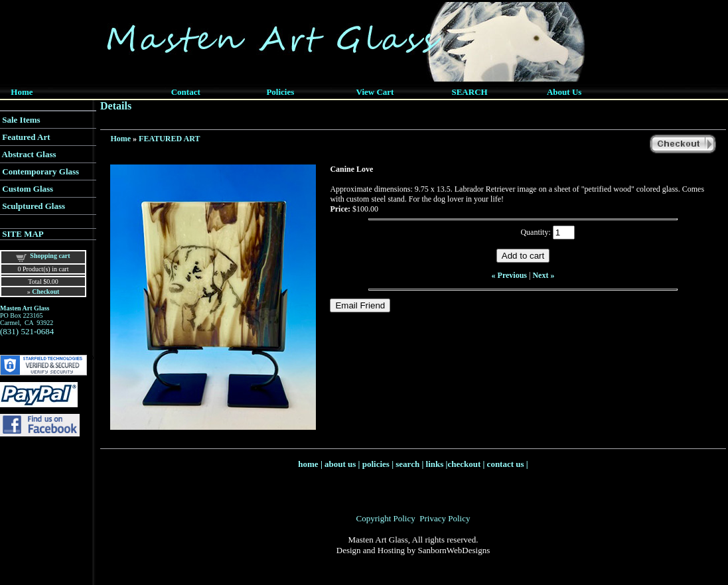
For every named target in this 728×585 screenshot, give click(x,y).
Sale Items (21, 120)
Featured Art (26, 137)
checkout (464, 464)
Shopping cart (50, 256)
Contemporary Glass (40, 171)
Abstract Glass (29, 154)
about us (340, 464)
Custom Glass (28, 189)
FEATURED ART (169, 139)
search (407, 464)
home (308, 464)
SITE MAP (23, 234)
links (435, 464)
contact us (506, 464)
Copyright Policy (386, 518)
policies (376, 464)
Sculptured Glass (34, 206)
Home (120, 139)
